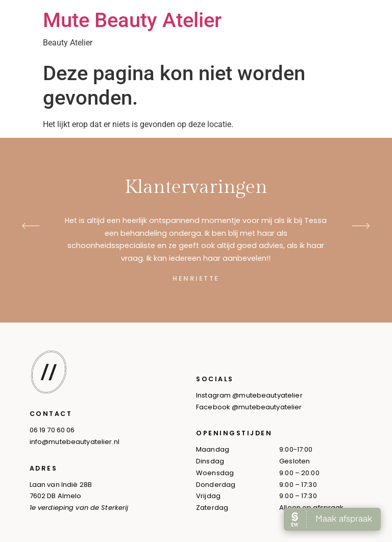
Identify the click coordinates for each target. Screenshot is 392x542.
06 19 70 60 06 (52, 430)
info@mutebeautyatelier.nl (75, 442)
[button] (31, 226)
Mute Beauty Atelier (132, 20)
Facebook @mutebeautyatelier (249, 407)
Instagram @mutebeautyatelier (249, 395)
